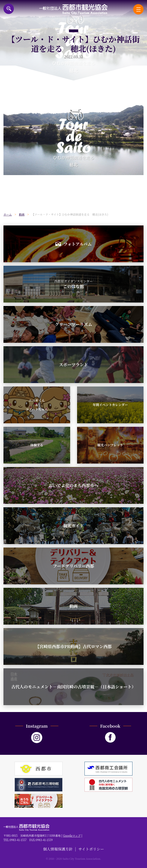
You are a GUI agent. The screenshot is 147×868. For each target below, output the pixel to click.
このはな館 (73, 284)
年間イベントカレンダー (110, 405)
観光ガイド (73, 525)
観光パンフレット (110, 445)
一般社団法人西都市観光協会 (73, 9)
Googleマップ (72, 835)
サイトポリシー (91, 849)
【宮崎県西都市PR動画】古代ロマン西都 (73, 646)
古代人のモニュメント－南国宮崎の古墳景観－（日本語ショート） (74, 686)
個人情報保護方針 (58, 849)
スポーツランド (73, 364)
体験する (37, 445)
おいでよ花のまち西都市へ (74, 485)
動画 (74, 606)
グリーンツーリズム (73, 324)
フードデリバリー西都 (73, 566)
